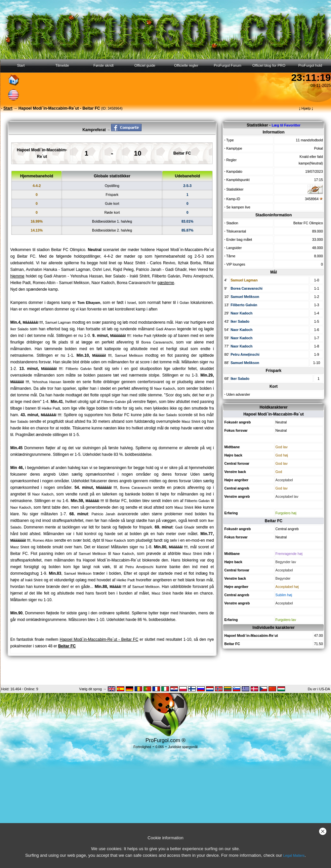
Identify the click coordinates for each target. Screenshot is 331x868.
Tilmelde (62, 65)
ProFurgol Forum (227, 65)
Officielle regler (186, 65)
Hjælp (306, 108)
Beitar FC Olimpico (308, 223)
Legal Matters (294, 855)
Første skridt (103, 65)
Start (21, 65)
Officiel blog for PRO (269, 65)
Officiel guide (145, 65)
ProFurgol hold (310, 65)
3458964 (312, 199)
